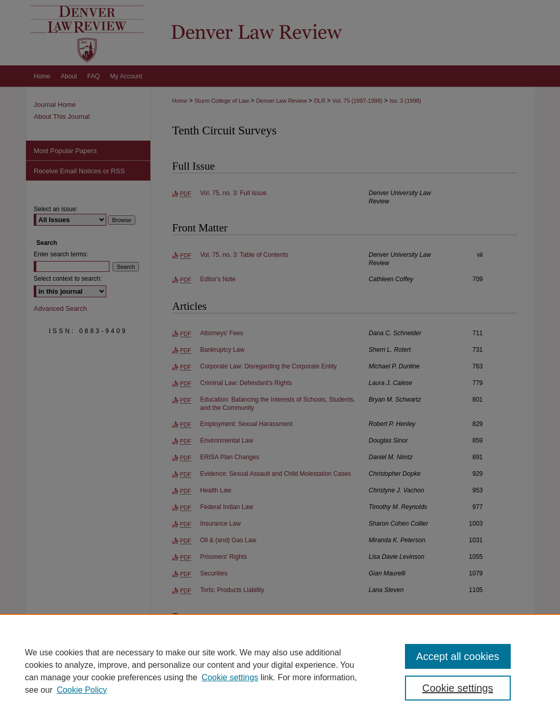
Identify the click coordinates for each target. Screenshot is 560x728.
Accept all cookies (458, 656)
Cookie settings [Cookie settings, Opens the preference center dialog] (458, 688)
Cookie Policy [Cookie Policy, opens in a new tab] (82, 690)
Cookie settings (230, 677)
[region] (280, 671)
